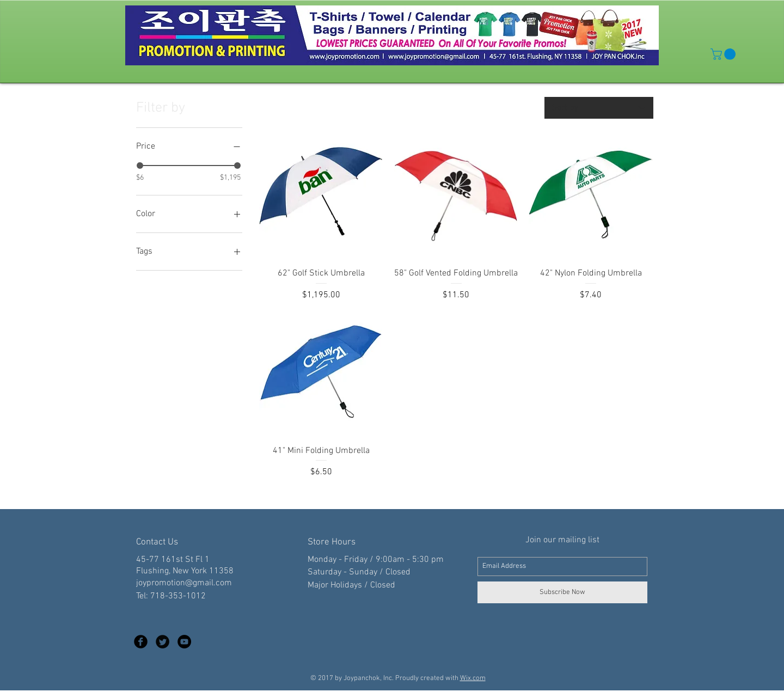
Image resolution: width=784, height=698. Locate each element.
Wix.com (473, 678)
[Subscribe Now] (562, 592)
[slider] (140, 166)
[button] (724, 54)
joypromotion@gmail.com (184, 583)
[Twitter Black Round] (163, 642)
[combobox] (599, 108)
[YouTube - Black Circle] (184, 642)
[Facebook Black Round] (141, 642)
